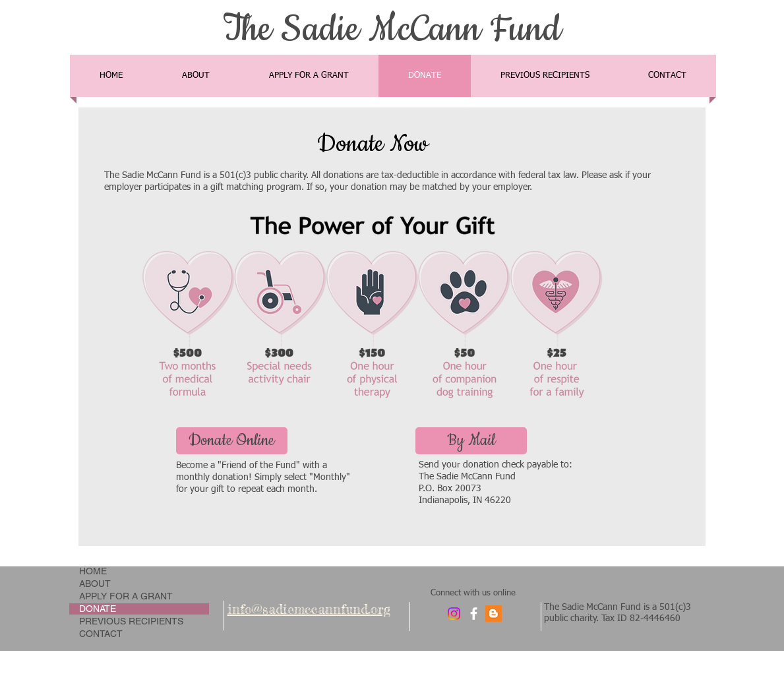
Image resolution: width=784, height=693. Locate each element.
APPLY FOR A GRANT (126, 596)
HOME (93, 571)
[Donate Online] (232, 441)
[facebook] (474, 614)
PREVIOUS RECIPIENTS (131, 621)
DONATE (98, 609)
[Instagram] (454, 614)
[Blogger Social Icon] (494, 614)
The (247, 30)
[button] (471, 441)
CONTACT (101, 634)
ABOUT (95, 584)
